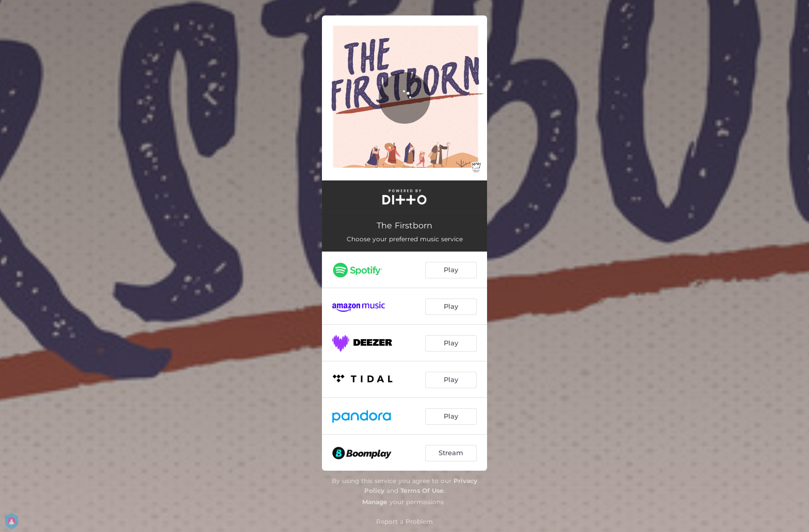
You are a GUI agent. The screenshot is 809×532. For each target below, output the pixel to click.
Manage (375, 502)
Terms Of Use (422, 491)
